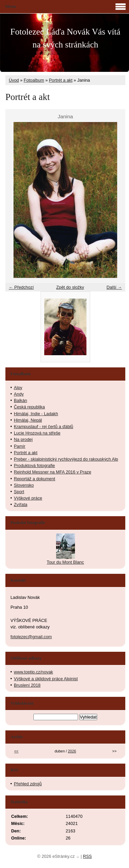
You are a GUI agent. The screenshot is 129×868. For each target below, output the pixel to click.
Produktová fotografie (34, 466)
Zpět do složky (70, 287)
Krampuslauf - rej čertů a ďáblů (44, 427)
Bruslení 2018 (27, 685)
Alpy (18, 388)
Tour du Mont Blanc (65, 562)
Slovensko (24, 485)
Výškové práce (28, 498)
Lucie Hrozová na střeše (37, 433)
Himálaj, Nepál (28, 420)
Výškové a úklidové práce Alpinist (46, 679)
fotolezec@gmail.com (31, 637)
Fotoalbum (34, 80)
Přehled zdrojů (28, 784)
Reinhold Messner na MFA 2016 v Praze (53, 472)
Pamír (20, 446)
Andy (19, 394)
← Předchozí (21, 287)
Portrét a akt (61, 80)
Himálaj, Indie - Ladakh (36, 414)
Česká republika (29, 407)
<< (16, 751)
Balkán (20, 400)
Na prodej (23, 439)
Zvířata (21, 504)
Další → (114, 287)
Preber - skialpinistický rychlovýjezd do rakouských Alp (66, 459)
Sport (19, 492)
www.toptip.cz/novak (33, 672)
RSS (87, 856)
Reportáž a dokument (34, 479)
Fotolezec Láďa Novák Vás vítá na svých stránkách (66, 38)
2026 (72, 751)
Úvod (14, 80)
